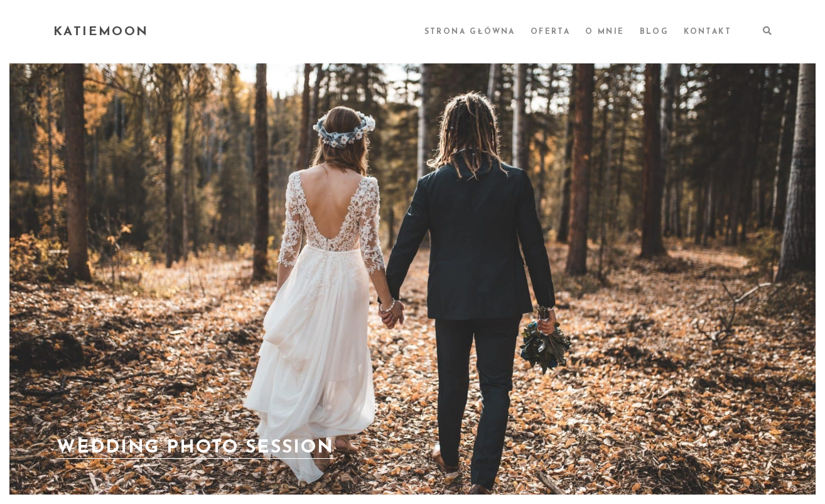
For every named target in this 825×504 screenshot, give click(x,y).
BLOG (655, 32)
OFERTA (550, 32)
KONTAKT (708, 32)
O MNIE (605, 32)
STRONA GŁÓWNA (470, 32)
